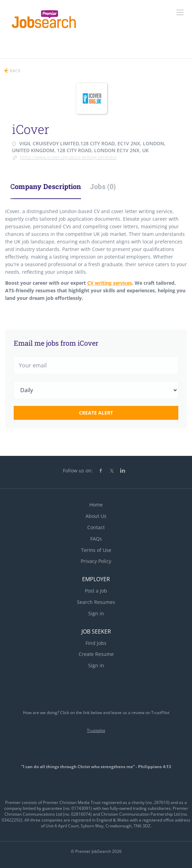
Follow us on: (78, 470)
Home (96, 505)
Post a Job (96, 591)
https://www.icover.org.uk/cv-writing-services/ (68, 157)
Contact (96, 527)
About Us (96, 516)
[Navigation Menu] (180, 12)
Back (15, 71)
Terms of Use (96, 550)
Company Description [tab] (46, 186)
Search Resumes (96, 602)
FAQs (96, 539)
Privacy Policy (96, 561)
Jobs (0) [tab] (103, 186)
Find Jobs (96, 643)
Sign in (96, 613)
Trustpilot (96, 730)
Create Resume (96, 654)
